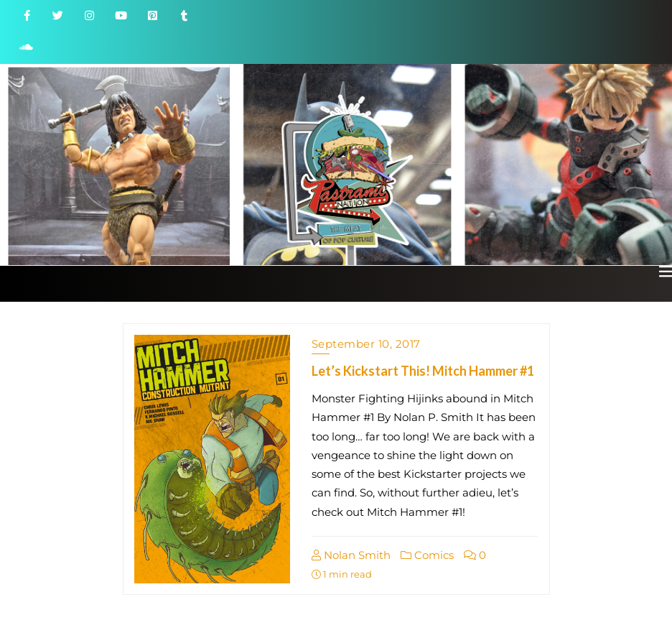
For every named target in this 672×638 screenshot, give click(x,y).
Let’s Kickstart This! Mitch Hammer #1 (423, 371)
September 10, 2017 (366, 344)
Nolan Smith (351, 555)
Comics (427, 555)
